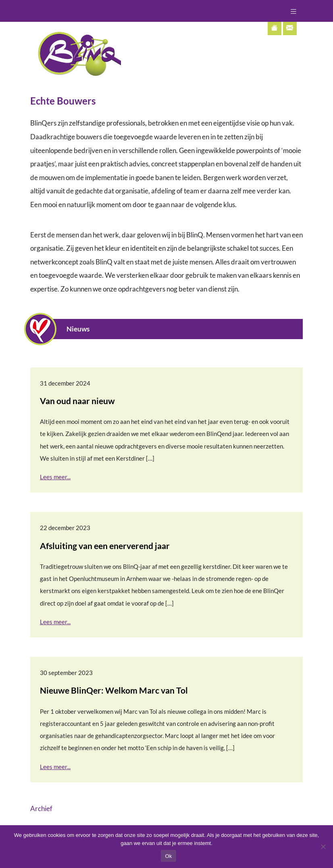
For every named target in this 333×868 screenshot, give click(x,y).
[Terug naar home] (76, 53)
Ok (168, 856)
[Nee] (323, 847)
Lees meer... (55, 477)
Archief (41, 808)
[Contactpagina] (290, 28)
